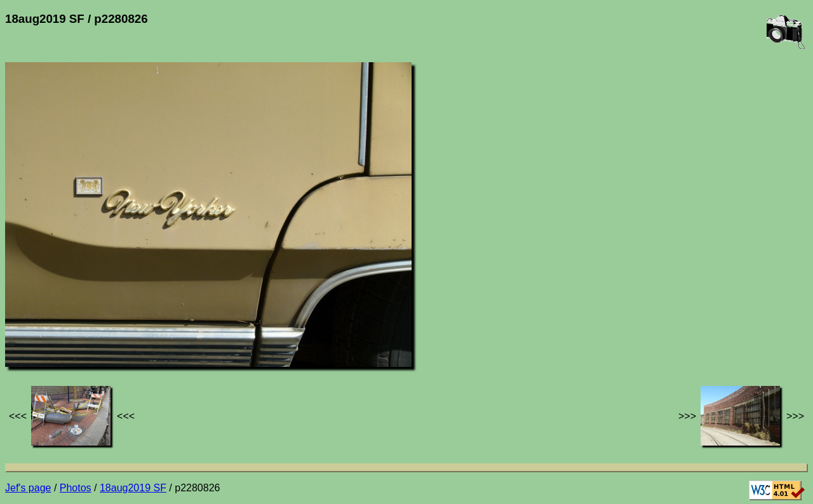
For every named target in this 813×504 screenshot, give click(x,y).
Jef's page (28, 488)
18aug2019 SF (133, 488)
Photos (76, 488)
